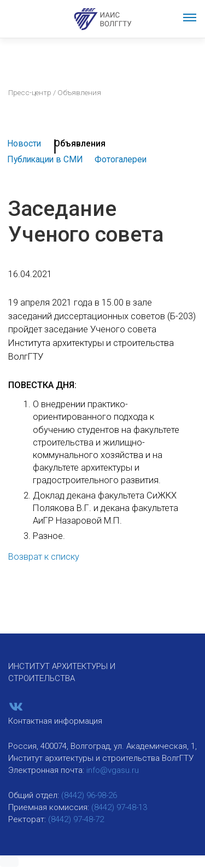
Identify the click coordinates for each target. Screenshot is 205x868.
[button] (9, 862)
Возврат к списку (44, 557)
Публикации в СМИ (45, 159)
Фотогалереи (121, 159)
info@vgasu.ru (113, 770)
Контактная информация (55, 721)
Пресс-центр (30, 92)
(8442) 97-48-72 (76, 819)
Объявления (80, 143)
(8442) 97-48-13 (119, 807)
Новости (24, 143)
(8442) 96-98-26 (89, 795)
